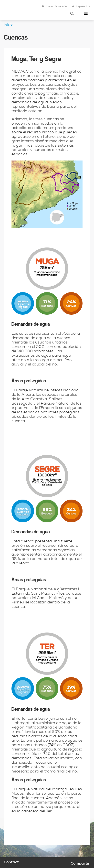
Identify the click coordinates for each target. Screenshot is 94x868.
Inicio (8, 25)
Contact (11, 863)
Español (81, 6)
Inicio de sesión (55, 6)
